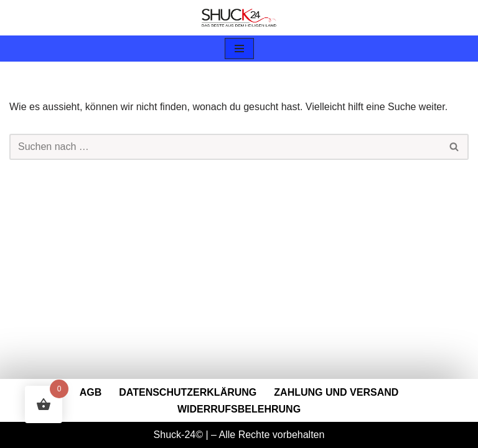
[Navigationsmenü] (239, 49)
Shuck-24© (178, 435)
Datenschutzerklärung (188, 392)
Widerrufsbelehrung (239, 409)
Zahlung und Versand (336, 392)
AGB (91, 392)
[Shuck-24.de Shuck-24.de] (239, 18)
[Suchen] (225, 147)
